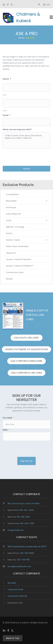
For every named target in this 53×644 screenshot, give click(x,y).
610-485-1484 (23, 517)
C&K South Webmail (17, 596)
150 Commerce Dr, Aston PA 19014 (24, 504)
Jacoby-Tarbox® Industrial (18, 259)
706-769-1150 (23, 560)
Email (7, 115)
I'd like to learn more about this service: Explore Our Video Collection (26, 140)
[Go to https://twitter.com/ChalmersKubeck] (12, 5)
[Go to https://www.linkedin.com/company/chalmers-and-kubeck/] (4, 5)
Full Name (8, 418)
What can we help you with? (17, 129)
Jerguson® (11, 253)
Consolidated (12, 194)
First (5, 95)
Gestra (9, 233)
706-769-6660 (27, 553)
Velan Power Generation (17, 246)
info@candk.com (16, 530)
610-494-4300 (27, 510)
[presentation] (23, 156)
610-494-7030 (27, 523)
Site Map (12, 583)
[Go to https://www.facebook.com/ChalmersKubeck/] (8, 5)
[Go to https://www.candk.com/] (23, 18)
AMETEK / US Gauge (15, 227)
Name (7, 79)
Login (47, 4)
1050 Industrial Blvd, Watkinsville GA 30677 (27, 547)
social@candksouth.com (19, 566)
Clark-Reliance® (13, 214)
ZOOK (26, 220)
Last (5, 111)
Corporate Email (15, 589)
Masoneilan (26, 201)
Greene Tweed (26, 240)
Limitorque (11, 207)
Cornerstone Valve (15, 272)
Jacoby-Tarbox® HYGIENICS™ (19, 266)
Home (21, 38)
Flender (9, 279)
